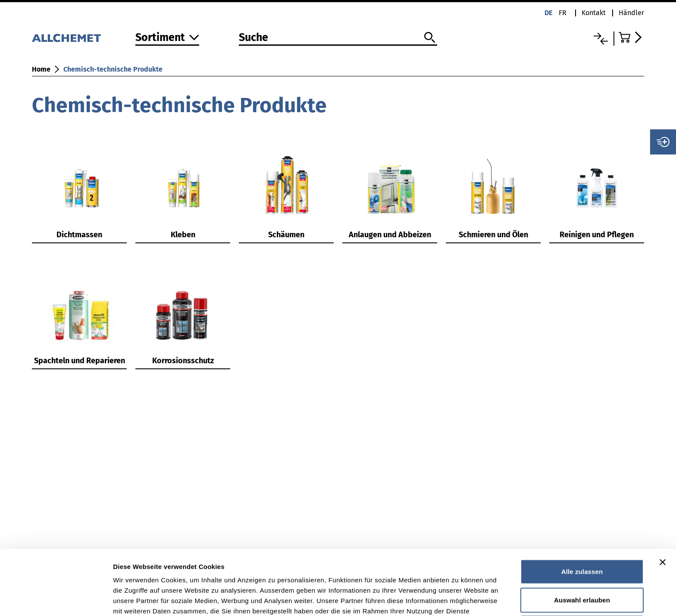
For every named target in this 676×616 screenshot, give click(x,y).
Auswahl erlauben (582, 539)
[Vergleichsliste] (601, 39)
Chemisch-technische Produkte (113, 69)
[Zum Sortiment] (167, 38)
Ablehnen (582, 567)
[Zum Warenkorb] (631, 37)
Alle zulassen (582, 511)
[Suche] (338, 38)
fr (563, 13)
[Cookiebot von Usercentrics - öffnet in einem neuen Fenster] (56, 599)
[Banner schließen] (663, 501)
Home (41, 69)
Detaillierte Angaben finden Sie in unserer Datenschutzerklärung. (220, 571)
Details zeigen (458, 599)
